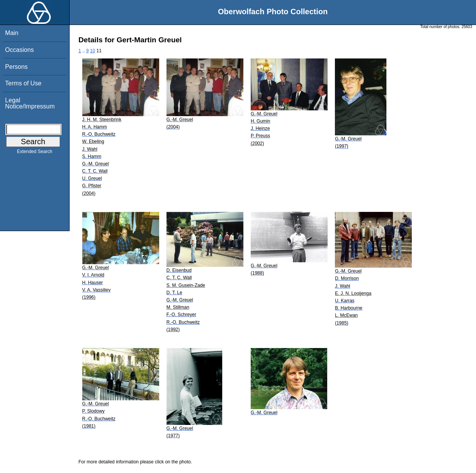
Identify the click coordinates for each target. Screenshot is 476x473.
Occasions (19, 50)
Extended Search (35, 153)
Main (12, 33)
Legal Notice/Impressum (30, 103)
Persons (16, 67)
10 (92, 51)
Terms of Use (23, 83)
